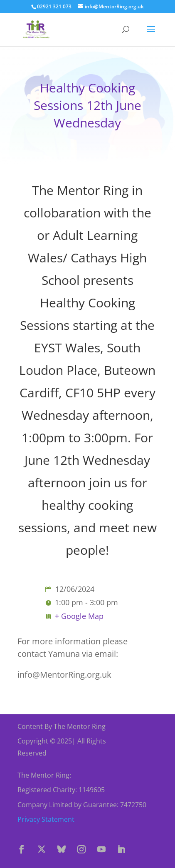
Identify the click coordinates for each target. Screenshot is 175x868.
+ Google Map (79, 616)
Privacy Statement (46, 819)
